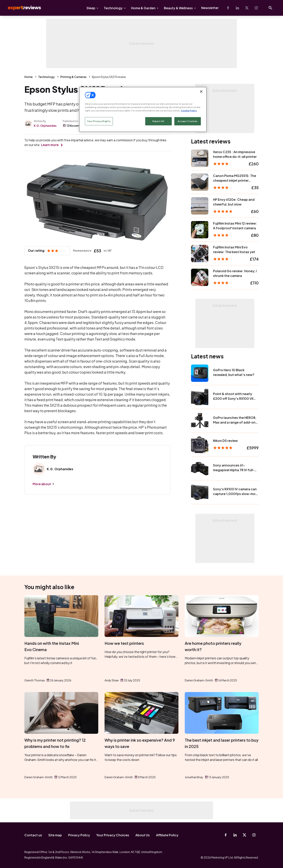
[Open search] (270, 8)
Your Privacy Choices (113, 835)
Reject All (158, 121)
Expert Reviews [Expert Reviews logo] (21, 8)
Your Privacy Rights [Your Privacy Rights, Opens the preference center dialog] (99, 121)
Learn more (50, 145)
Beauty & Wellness (178, 8)
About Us (143, 835)
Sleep (91, 8)
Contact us (33, 835)
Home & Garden (143, 8)
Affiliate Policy (167, 835)
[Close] (201, 92)
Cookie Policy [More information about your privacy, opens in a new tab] (189, 111)
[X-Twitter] (247, 8)
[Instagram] (256, 8)
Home (28, 77)
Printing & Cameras (73, 77)
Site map (55, 835)
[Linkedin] (237, 8)
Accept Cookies (188, 121)
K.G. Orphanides (45, 126)
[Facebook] (228, 8)
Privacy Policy (79, 835)
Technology (113, 8)
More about (42, 484)
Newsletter (210, 8)
